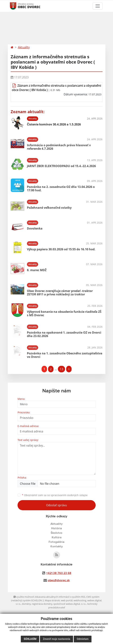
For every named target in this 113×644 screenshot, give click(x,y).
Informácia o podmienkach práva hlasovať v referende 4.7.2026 (59, 147)
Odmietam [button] (83, 639)
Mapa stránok (52, 600)
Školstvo (56, 533)
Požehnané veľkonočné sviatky (49, 208)
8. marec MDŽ (37, 270)
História (56, 528)
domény (26, 604)
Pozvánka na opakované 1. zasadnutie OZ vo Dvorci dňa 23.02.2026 (64, 334)
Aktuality (24, 47)
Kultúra (57, 537)
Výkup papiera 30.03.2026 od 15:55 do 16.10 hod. (61, 249)
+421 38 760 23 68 (59, 573)
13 (61, 369)
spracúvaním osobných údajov (69, 495)
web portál (67, 600)
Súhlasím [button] (30, 639)
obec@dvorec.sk (59, 580)
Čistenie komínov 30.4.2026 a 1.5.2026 (54, 124)
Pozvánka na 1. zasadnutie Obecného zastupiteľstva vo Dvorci (65, 355)
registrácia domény (42, 604)
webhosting (80, 600)
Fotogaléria (56, 542)
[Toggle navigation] (98, 6)
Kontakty (57, 546)
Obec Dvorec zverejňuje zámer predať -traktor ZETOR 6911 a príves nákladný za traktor (60, 293)
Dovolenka (35, 228)
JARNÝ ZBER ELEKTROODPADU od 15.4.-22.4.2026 (61, 166)
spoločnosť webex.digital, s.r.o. (70, 604)
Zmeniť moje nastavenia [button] (56, 639)
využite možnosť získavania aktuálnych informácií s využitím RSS (49, 597)
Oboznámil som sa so (55, 495)
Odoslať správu (56, 505)
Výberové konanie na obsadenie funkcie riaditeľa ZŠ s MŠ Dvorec (64, 313)
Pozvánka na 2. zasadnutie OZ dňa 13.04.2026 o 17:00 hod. (61, 189)
